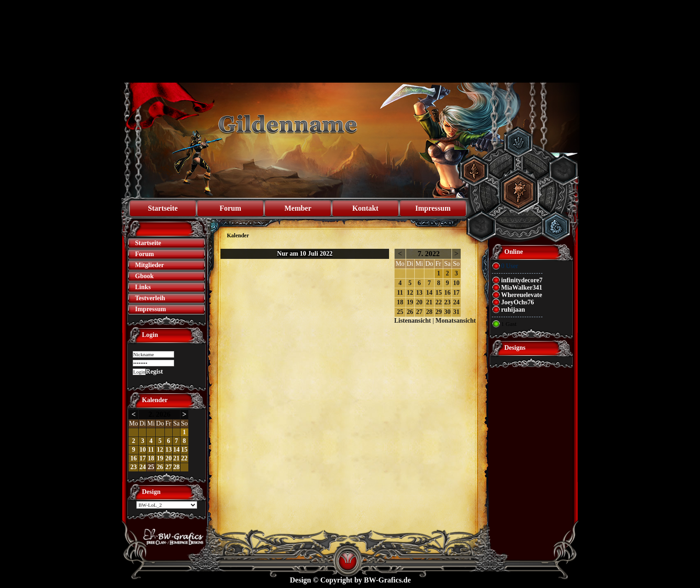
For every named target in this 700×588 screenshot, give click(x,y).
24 (142, 467)
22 (184, 458)
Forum (230, 208)
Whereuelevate (522, 295)
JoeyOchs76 (518, 302)
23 (134, 467)
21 (176, 458)
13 (169, 450)
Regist (154, 372)
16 (134, 458)
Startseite (163, 208)
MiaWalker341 (522, 288)
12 (160, 450)
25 (151, 467)
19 (160, 458)
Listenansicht (412, 321)
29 (439, 312)
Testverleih (150, 298)
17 (142, 458)
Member (298, 208)
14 (176, 450)
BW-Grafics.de (387, 580)
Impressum (433, 208)
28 (176, 467)
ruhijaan (513, 310)
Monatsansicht (456, 321)
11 (151, 450)
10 (142, 450)
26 (160, 467)
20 (169, 458)
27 (169, 467)
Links (143, 287)
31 (456, 312)
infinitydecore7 (522, 280)
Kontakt (365, 208)
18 (151, 458)
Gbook (144, 276)
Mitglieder (150, 265)
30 (447, 312)
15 (184, 450)
